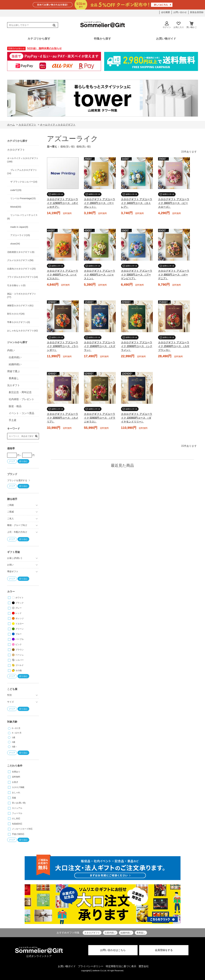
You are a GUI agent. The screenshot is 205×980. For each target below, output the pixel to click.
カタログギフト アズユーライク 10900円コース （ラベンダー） (63, 346)
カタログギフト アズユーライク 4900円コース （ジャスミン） (100, 275)
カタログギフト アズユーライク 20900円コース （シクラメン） (137, 346)
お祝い (10, 565)
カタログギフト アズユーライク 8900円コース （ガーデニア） (174, 275)
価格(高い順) (84, 147)
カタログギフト (92, 933)
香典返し (141, 933)
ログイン (167, 25)
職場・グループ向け (17, 525)
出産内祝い (110, 933)
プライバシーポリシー (91, 966)
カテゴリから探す (17, 141)
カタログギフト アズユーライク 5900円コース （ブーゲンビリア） (137, 275)
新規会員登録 (197, 12)
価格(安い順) (68, 147)
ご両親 (10, 505)
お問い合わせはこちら (113, 950)
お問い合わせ (180, 12)
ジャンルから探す (17, 342)
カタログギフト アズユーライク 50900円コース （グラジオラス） (100, 418)
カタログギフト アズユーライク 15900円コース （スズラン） (100, 346)
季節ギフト (13, 571)
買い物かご (192, 25)
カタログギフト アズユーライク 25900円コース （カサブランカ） (174, 346)
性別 (9, 695)
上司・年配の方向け (17, 532)
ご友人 (10, 518)
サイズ (10, 702)
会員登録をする (164, 950)
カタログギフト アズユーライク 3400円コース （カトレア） (137, 203)
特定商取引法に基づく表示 (121, 966)
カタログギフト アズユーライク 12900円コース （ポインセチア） (63, 203)
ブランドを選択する (17, 480)
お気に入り (179, 25)
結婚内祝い (126, 933)
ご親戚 (10, 512)
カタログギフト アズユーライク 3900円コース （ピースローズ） (174, 203)
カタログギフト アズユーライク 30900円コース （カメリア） (63, 418)
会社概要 (166, 12)
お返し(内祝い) (15, 558)
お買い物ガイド (67, 966)
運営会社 (144, 966)
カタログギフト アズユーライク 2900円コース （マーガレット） (100, 203)
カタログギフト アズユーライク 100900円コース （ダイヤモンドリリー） (137, 418)
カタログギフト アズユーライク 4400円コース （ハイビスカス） (63, 275)
